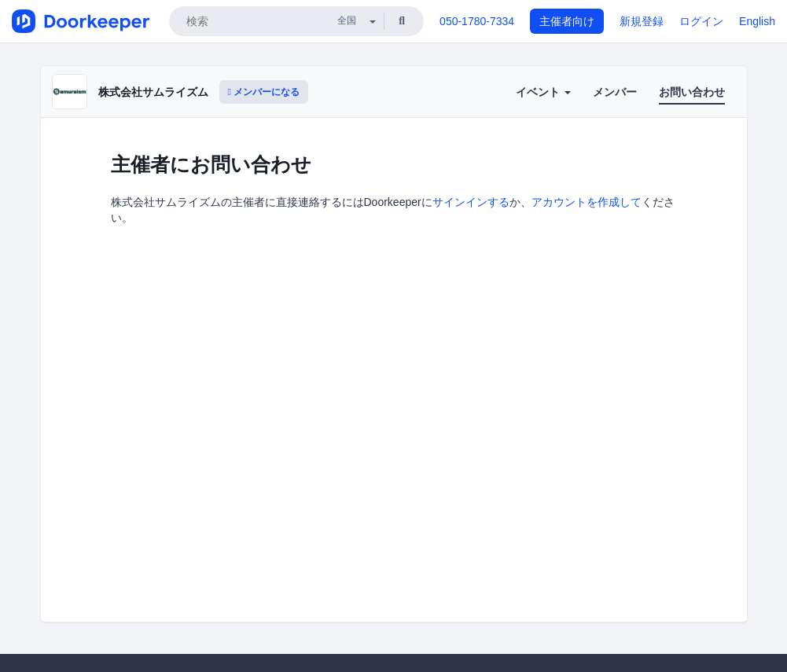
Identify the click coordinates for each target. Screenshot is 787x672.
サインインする (471, 202)
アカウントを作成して (587, 202)
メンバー (615, 92)
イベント (543, 92)
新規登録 (642, 21)
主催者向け (567, 21)
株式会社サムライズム (153, 92)
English (757, 21)
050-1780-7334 (477, 21)
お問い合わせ (692, 92)
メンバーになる (264, 92)
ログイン (701, 21)
